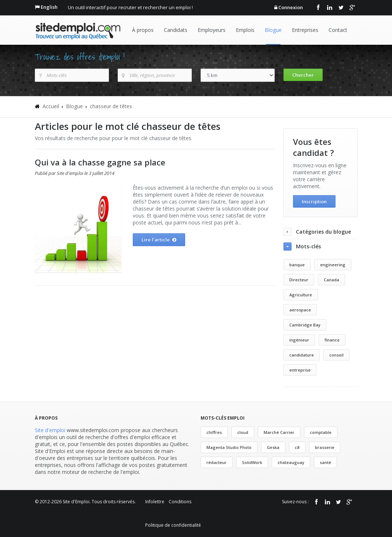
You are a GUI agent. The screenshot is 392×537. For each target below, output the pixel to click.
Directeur (299, 280)
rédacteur (217, 462)
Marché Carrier (279, 432)
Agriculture (301, 295)
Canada (331, 280)
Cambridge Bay (305, 325)
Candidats (176, 30)
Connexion (291, 7)
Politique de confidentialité (173, 525)
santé (325, 462)
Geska (273, 447)
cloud (243, 432)
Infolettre (155, 502)
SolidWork (252, 462)
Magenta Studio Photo (229, 447)
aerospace (300, 310)
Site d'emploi (50, 430)
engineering (333, 265)
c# (297, 447)
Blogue (273, 30)
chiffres (214, 432)
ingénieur (299, 340)
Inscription (314, 201)
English (49, 7)
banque (297, 265)
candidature (302, 355)
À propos (143, 30)
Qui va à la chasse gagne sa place (100, 162)
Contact (338, 30)
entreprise (300, 370)
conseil (336, 355)
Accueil (51, 106)
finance (332, 340)
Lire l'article (159, 240)
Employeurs (212, 30)
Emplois (245, 30)
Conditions (180, 502)
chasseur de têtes (111, 106)
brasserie (325, 447)
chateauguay (291, 462)
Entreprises (305, 30)
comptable (321, 432)
